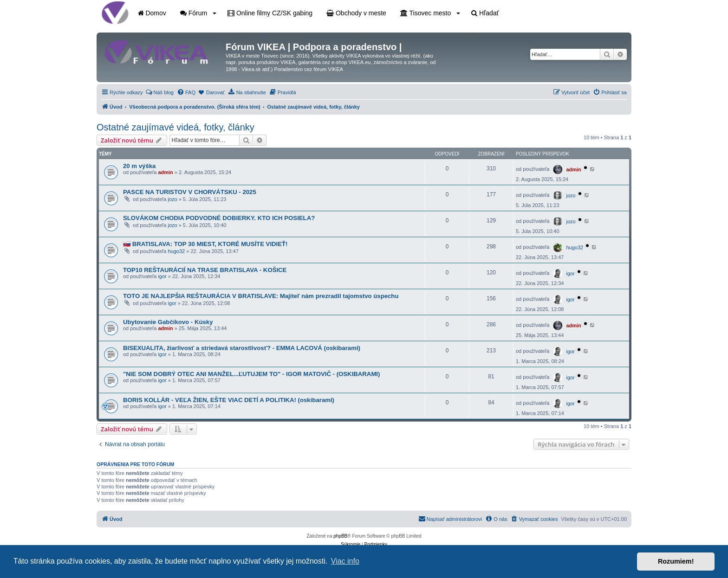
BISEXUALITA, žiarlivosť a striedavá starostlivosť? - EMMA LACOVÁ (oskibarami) (242, 348)
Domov (152, 13)
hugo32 (176, 251)
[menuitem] (159, 92)
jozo (172, 199)
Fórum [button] (198, 13)
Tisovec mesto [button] (430, 13)
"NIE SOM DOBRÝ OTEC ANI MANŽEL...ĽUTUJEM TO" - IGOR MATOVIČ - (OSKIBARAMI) (251, 374)
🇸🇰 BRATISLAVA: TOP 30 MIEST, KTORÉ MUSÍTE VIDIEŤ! (205, 244)
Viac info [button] (345, 561)
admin (165, 172)
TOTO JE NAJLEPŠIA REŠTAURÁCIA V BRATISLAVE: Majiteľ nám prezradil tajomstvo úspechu (261, 296)
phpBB (340, 536)
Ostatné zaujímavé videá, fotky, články (175, 127)
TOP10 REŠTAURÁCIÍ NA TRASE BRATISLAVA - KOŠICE (205, 270)
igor (162, 276)
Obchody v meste (356, 13)
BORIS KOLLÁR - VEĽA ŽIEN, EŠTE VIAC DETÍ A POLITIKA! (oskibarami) (229, 400)
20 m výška (139, 166)
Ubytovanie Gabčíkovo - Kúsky (168, 322)
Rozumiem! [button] (676, 561)
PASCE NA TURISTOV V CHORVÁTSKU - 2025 (190, 192)
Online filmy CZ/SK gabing (270, 13)
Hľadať (485, 13)
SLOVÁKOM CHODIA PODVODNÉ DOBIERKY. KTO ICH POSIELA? (219, 218)
